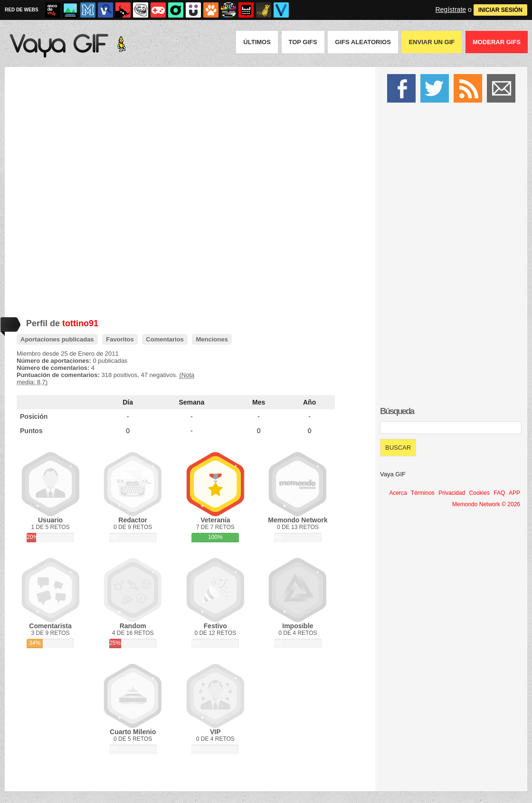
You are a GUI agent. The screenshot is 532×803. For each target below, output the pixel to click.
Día (128, 402)
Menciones (212, 339)
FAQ (499, 493)
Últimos (257, 42)
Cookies (480, 493)
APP (514, 493)
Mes (259, 402)
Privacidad (452, 493)
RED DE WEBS (22, 10)
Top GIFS (303, 42)
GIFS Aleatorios (363, 42)
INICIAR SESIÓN (500, 10)
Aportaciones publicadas (57, 339)
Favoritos (120, 339)
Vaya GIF (393, 474)
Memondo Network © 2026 (486, 504)
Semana (192, 402)
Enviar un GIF (432, 42)
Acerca (398, 493)
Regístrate (451, 9)
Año (309, 402)
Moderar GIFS (497, 42)
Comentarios (165, 339)
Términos (423, 493)
